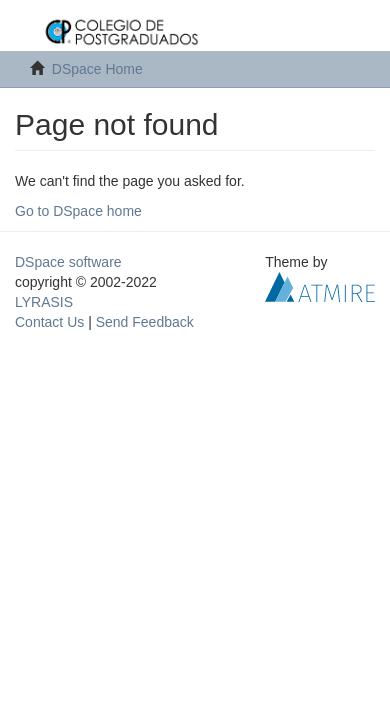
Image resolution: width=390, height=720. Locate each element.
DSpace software (68, 262)
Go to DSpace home (78, 211)
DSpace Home (97, 69)
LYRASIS (44, 302)
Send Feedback (145, 322)
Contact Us (49, 322)
